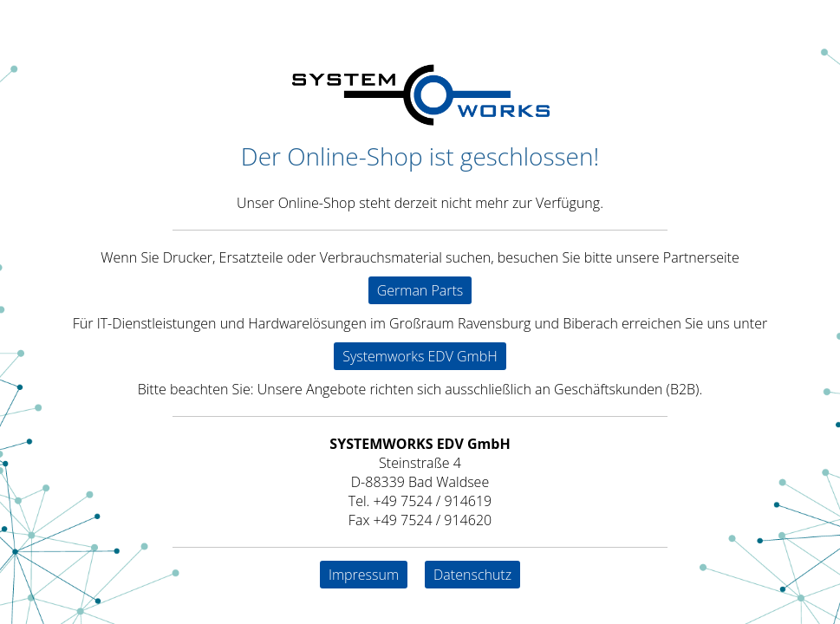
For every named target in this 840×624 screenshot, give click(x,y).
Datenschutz (472, 575)
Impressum (364, 575)
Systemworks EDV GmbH (420, 356)
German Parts (420, 290)
